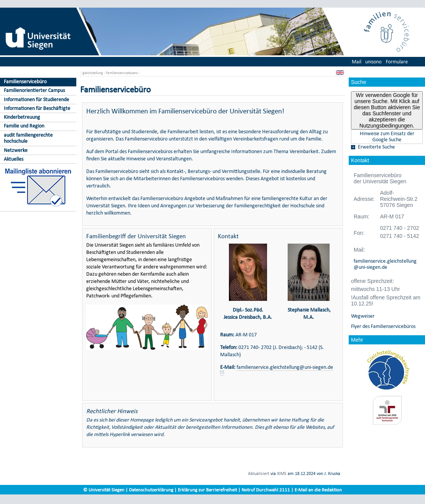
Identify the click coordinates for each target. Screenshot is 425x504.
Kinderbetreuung (22, 117)
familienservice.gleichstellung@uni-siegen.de (385, 264)
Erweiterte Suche (376, 147)
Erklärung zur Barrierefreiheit (207, 490)
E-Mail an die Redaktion (318, 490)
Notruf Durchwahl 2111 (266, 490)
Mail (357, 62)
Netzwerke (16, 150)
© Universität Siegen (104, 490)
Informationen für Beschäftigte (37, 108)
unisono (373, 62)
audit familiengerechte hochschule (28, 138)
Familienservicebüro (25, 82)
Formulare (397, 62)
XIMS (282, 473)
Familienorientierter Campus (34, 90)
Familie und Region (24, 126)
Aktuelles (14, 159)
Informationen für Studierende (36, 99)
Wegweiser (363, 316)
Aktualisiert (259, 473)
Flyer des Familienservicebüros (383, 326)
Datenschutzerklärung (151, 490)
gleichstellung (93, 73)
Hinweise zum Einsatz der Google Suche (387, 137)
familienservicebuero (122, 73)
